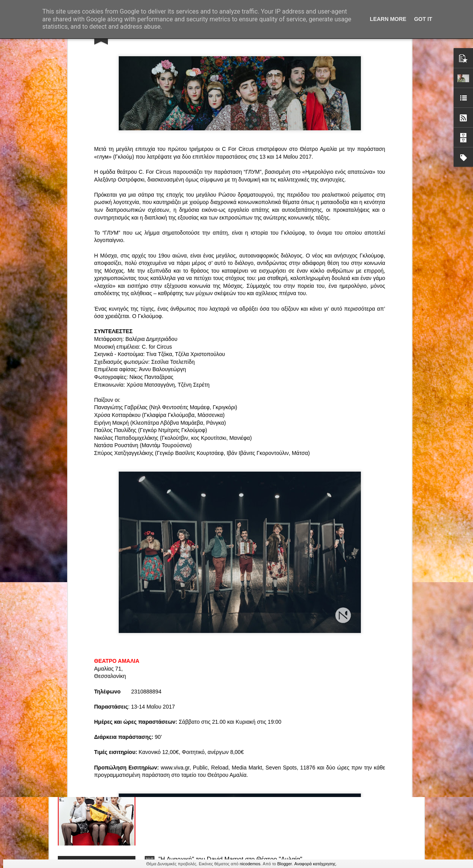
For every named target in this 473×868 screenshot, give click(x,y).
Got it (423, 19)
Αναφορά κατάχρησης (315, 864)
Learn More (388, 19)
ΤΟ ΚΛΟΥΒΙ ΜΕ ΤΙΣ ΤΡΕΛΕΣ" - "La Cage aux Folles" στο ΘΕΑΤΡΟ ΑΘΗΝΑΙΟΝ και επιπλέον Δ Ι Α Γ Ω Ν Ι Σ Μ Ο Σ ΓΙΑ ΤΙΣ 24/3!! (232, 602)
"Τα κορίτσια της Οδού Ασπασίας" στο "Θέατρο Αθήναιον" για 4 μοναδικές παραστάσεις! (222, 775)
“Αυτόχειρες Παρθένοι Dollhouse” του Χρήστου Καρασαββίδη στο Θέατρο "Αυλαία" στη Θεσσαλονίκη (231, 687)
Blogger (285, 864)
